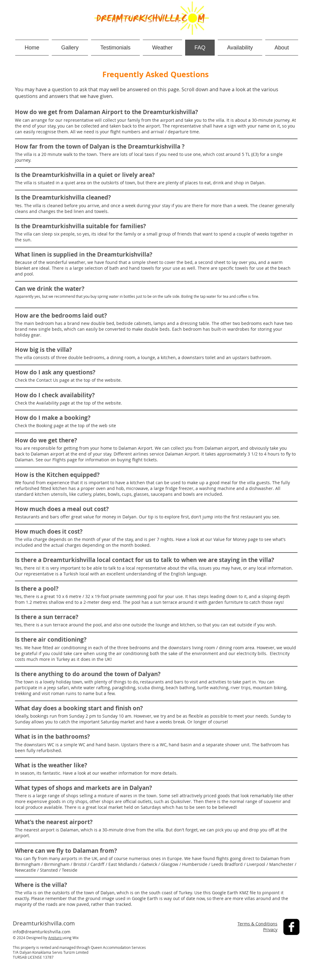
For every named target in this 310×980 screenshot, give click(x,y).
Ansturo (55, 938)
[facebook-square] (291, 927)
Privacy (270, 930)
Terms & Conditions (257, 924)
